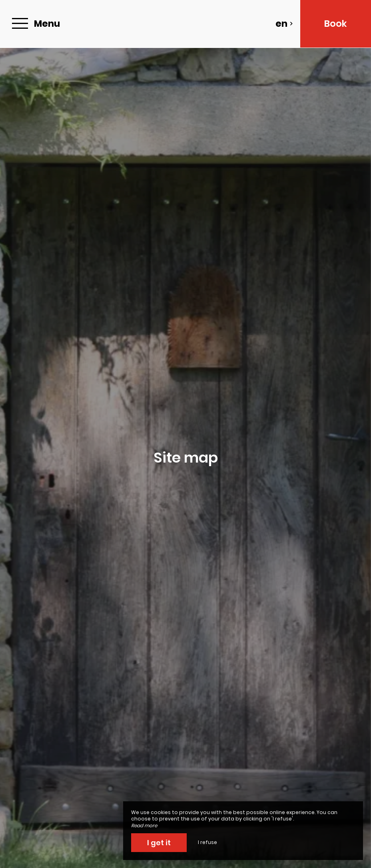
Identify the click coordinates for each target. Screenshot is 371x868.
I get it (159, 843)
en (284, 24)
